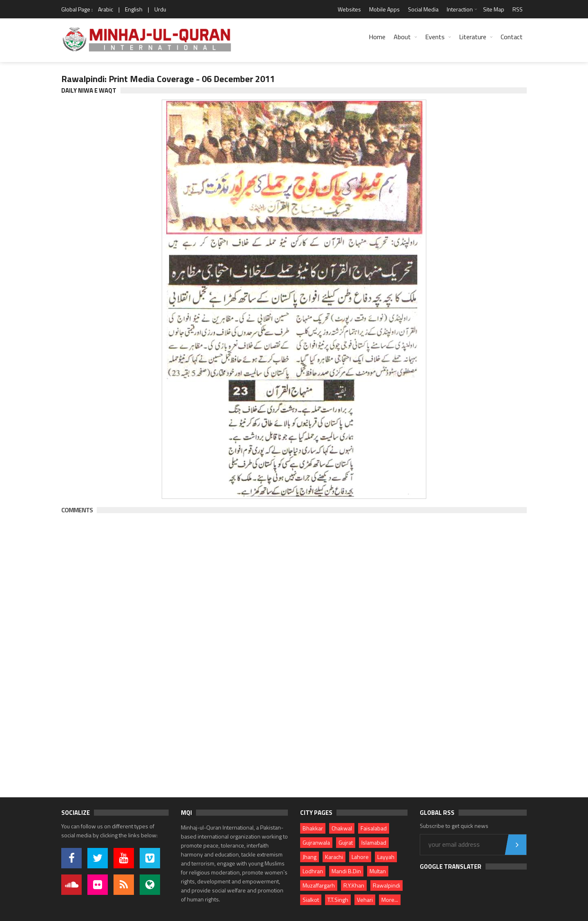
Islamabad (374, 842)
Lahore (360, 857)
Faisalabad (374, 828)
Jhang (310, 857)
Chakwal (342, 828)
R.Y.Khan (354, 885)
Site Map (494, 9)
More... (390, 900)
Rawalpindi (386, 885)
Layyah (386, 857)
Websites (349, 9)
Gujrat (346, 842)
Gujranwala (316, 842)
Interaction (460, 9)
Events (435, 37)
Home (377, 37)
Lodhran (313, 871)
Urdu (160, 9)
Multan (378, 871)
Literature (473, 37)
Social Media (423, 9)
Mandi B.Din (346, 871)
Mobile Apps (384, 9)
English (134, 9)
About (402, 37)
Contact (512, 37)
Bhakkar (313, 828)
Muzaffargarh (319, 885)
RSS (518, 9)
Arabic (106, 9)
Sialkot (311, 900)
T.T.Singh (338, 900)
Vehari (365, 900)
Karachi (334, 857)
